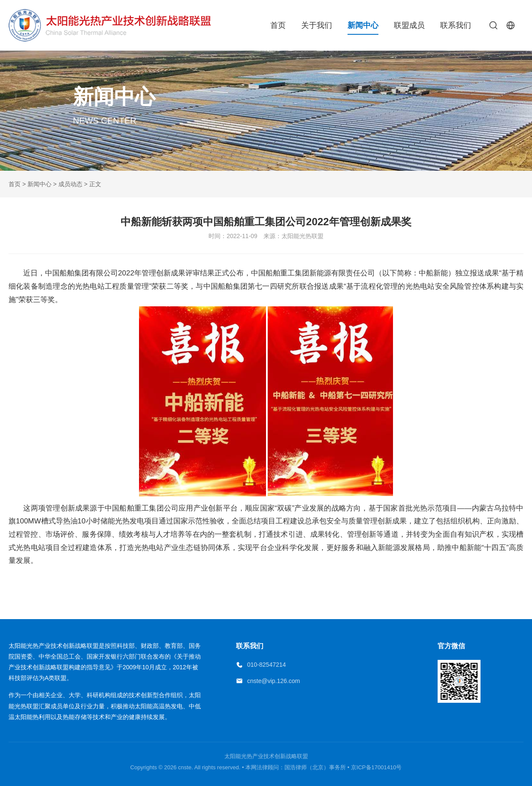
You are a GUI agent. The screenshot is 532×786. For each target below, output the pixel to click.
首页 (278, 25)
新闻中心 (363, 25)
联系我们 (456, 25)
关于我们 (317, 25)
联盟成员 (409, 25)
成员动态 (70, 184)
